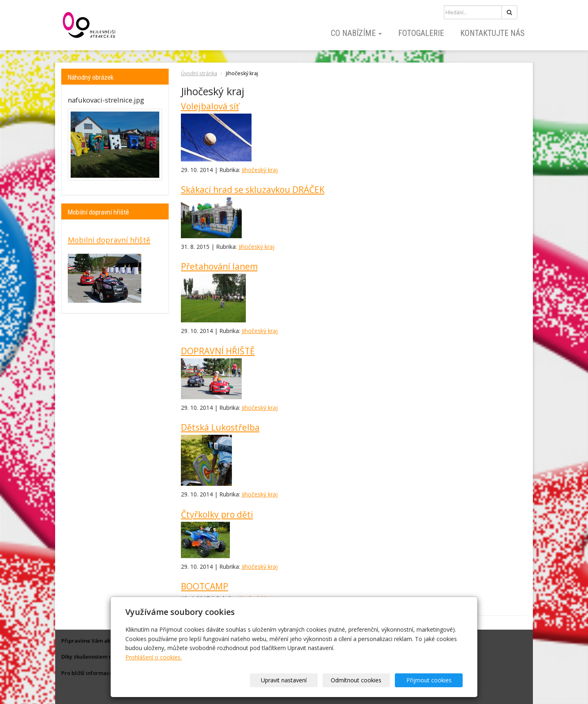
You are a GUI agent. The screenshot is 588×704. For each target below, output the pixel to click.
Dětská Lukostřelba (220, 427)
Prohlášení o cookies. (154, 657)
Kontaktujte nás (492, 33)
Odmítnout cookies (364, 680)
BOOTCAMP (205, 586)
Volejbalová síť (210, 106)
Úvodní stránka (199, 73)
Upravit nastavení (297, 680)
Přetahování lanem (219, 266)
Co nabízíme (356, 33)
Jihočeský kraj (260, 170)
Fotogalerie (421, 33)
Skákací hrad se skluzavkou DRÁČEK (253, 190)
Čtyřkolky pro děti (217, 514)
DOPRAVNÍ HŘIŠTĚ (218, 351)
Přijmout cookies (431, 680)
